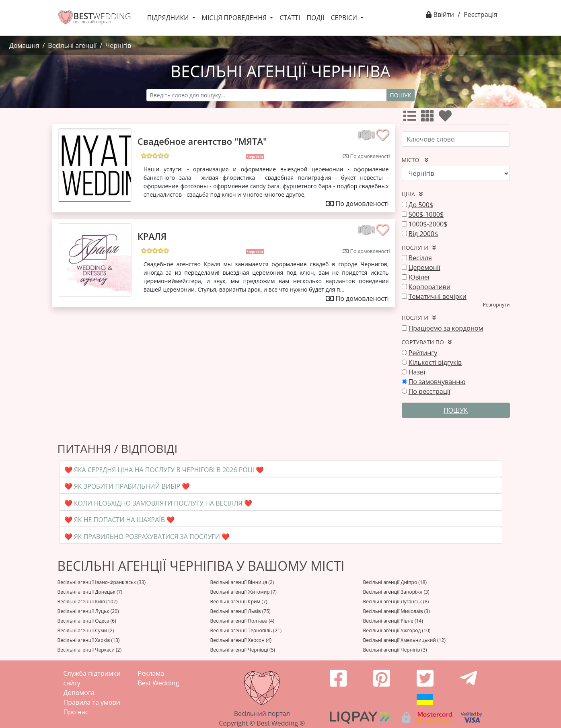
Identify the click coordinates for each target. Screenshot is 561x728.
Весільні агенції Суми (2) (86, 630)
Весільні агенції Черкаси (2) (90, 650)
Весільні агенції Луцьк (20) (88, 611)
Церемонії (424, 267)
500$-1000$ (426, 214)
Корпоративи (429, 287)
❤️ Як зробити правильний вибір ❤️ (127, 486)
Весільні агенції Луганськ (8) (396, 602)
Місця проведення (235, 18)
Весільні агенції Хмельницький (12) (404, 640)
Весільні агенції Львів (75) (240, 611)
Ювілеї (419, 277)
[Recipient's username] (267, 95)
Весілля (420, 258)
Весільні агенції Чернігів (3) (395, 650)
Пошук (401, 95)
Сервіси (345, 18)
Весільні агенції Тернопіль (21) (246, 630)
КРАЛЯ (152, 236)
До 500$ (421, 205)
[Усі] (411, 118)
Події (315, 18)
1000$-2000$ (428, 224)
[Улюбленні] (447, 118)
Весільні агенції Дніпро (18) (395, 582)
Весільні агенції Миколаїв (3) (397, 611)
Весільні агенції (72, 45)
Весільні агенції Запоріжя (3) (396, 592)
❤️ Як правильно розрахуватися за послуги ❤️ (147, 537)
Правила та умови (92, 702)
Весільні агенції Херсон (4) (241, 640)
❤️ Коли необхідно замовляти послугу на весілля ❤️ (158, 503)
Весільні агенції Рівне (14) (393, 621)
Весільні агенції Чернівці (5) (243, 650)
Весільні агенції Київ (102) (87, 602)
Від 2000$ (423, 234)
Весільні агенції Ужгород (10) (397, 630)
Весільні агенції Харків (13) (89, 640)
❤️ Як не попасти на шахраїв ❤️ (120, 520)
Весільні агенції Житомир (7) (244, 592)
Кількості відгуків (435, 362)
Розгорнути (496, 305)
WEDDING (102, 16)
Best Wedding (159, 683)
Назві (417, 372)
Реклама (151, 673)
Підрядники (169, 18)
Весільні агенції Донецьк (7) (90, 592)
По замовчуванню (437, 382)
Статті (290, 18)
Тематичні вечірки (438, 296)
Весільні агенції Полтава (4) (242, 621)
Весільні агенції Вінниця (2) (242, 582)
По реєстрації (429, 391)
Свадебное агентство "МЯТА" (202, 141)
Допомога (79, 693)
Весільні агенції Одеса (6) (87, 621)
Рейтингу (423, 353)
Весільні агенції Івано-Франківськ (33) (102, 582)
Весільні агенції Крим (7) (239, 602)
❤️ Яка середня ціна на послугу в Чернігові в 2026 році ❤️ (164, 470)
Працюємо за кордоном (446, 328)
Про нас (76, 712)
